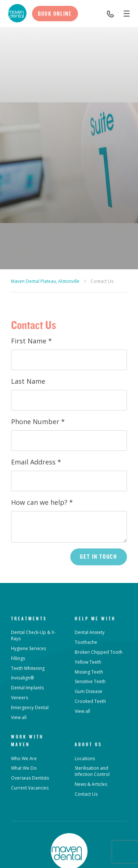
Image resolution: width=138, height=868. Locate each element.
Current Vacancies (30, 788)
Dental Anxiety (90, 632)
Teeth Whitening (28, 668)
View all (19, 717)
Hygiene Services (29, 648)
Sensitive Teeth (90, 681)
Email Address (36, 462)
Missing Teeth (89, 672)
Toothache (86, 642)
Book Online (55, 14)
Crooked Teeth (90, 701)
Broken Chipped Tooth (99, 652)
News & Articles (91, 784)
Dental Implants (27, 688)
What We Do (24, 768)
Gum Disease (89, 691)
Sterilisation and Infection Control (92, 771)
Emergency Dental (30, 707)
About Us (89, 744)
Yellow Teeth (88, 662)
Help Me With (95, 619)
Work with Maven (27, 741)
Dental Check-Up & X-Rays (33, 635)
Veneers (20, 698)
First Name (31, 341)
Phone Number (38, 422)
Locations (85, 758)
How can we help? (42, 502)
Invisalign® (22, 678)
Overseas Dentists (30, 778)
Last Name (28, 381)
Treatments (29, 619)
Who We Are (24, 758)
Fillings (18, 658)
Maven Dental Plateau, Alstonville (45, 281)
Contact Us (86, 794)
